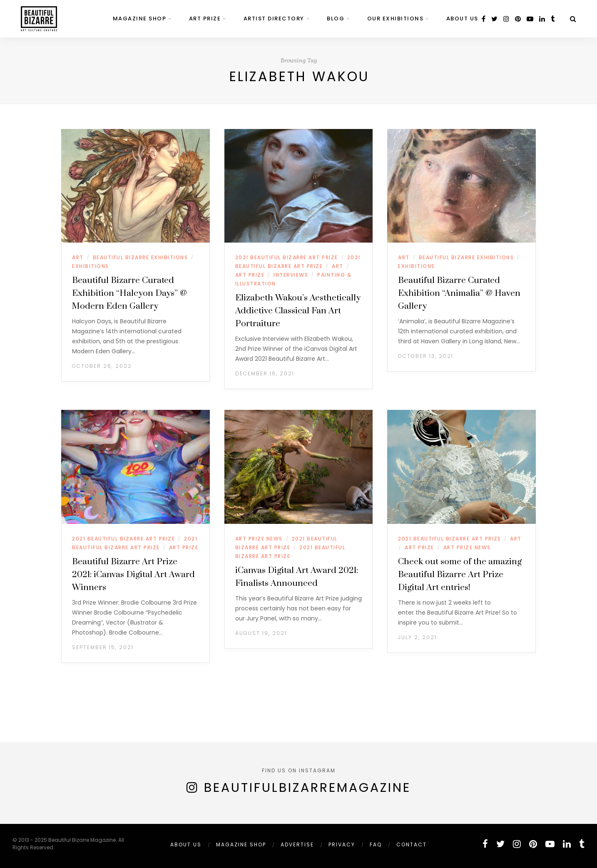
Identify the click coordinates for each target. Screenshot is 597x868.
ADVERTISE (297, 844)
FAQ (376, 844)
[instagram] (506, 19)
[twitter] (494, 19)
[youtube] (530, 19)
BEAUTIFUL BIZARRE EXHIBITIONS (141, 257)
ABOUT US (462, 19)
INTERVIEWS (291, 275)
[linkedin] (542, 19)
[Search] (573, 19)
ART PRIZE (205, 19)
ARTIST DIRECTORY (274, 19)
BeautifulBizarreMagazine (307, 788)
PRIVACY (342, 844)
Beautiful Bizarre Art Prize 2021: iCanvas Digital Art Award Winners (133, 575)
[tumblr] (553, 19)
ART (78, 257)
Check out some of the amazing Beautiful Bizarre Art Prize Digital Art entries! (460, 575)
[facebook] (484, 19)
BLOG (336, 19)
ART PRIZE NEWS (259, 539)
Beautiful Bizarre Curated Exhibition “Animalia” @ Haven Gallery (459, 293)
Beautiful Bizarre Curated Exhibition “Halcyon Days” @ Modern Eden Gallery (129, 293)
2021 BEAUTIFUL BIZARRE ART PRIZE (287, 257)
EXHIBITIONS (91, 266)
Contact (412, 844)
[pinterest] (518, 19)
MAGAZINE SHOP (140, 19)
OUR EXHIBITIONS (396, 19)
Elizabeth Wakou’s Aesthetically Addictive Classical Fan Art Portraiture (298, 311)
